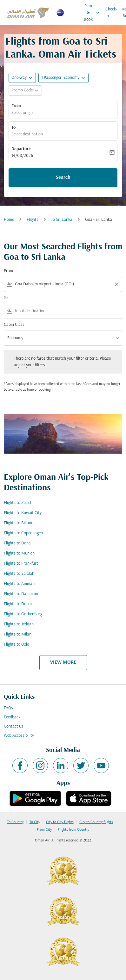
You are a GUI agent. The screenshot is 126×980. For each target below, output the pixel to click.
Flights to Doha (17, 543)
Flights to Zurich (18, 503)
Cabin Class (14, 325)
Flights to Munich (19, 553)
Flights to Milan (18, 634)
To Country (15, 822)
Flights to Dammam (21, 594)
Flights (33, 220)
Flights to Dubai (18, 604)
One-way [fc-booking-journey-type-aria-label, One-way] (19, 78)
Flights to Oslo (17, 645)
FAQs (8, 708)
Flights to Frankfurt (21, 564)
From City (44, 830)
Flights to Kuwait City (23, 513)
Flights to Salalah (19, 574)
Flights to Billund (19, 523)
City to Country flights (96, 822)
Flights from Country (73, 830)
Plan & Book (93, 13)
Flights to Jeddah (19, 624)
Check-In (111, 13)
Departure (21, 149)
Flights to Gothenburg (23, 614)
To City (35, 822)
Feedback (12, 717)
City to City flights (60, 822)
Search (63, 177)
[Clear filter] (116, 284)
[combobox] (63, 284)
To (13, 128)
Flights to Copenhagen (23, 533)
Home (9, 220)
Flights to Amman (19, 584)
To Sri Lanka (62, 220)
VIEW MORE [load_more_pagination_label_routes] (63, 662)
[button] (63, 78)
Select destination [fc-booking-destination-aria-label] (27, 134)
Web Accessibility (19, 736)
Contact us (13, 726)
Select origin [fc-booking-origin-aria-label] (22, 113)
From (16, 106)
